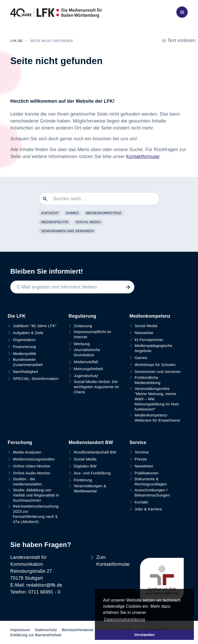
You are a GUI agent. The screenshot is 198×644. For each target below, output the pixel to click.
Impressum (20, 630)
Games (72, 213)
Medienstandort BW (91, 442)
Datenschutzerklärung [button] (125, 619)
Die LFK (17, 316)
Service (138, 442)
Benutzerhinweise (78, 630)
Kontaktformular (143, 156)
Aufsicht (50, 213)
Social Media (88, 222)
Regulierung (82, 316)
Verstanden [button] (144, 635)
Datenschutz (46, 630)
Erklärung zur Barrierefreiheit (36, 635)
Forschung (20, 442)
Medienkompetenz (104, 213)
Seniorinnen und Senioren (67, 231)
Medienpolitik (55, 222)
